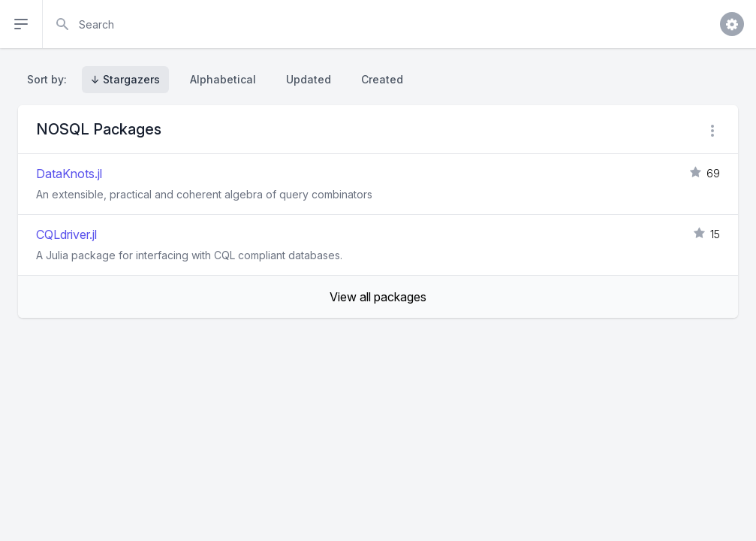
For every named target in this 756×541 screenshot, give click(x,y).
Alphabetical (223, 79)
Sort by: (50, 79)
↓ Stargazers (125, 79)
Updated (309, 79)
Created (382, 79)
